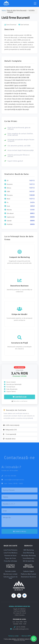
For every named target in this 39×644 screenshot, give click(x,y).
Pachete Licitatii (11, 571)
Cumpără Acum (19, 397)
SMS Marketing (29, 550)
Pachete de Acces (11, 555)
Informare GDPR (26, 636)
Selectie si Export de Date (11, 577)
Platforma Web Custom (29, 574)
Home (4, 11)
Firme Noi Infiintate (11, 561)
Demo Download (11, 25)
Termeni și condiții (13, 636)
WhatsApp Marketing (29, 555)
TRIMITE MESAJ (19, 532)
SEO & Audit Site (29, 561)
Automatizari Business (29, 577)
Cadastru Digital (29, 571)
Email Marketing (29, 553)
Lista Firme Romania (10, 550)
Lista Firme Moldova (11, 553)
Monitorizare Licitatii (10, 574)
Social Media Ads (29, 558)
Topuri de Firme (11, 558)
